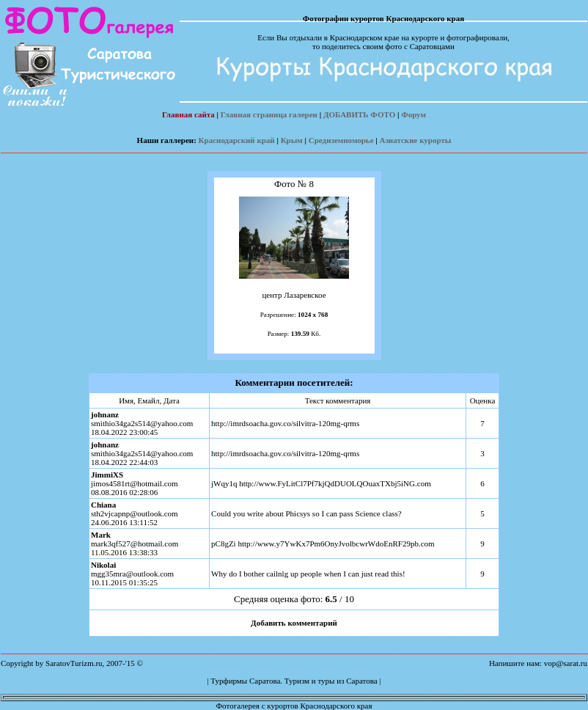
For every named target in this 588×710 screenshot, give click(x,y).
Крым (292, 140)
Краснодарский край (237, 140)
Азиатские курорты (416, 140)
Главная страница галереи (269, 114)
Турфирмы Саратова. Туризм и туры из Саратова (294, 681)
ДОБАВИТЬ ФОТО (359, 114)
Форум (414, 114)
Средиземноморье (341, 140)
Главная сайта (188, 114)
